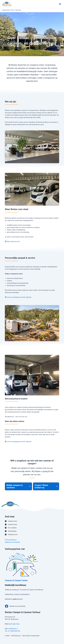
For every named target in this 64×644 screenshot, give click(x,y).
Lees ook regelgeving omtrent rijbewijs (19, 297)
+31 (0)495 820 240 (14, 631)
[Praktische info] (11, 535)
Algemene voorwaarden (12, 542)
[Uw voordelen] (11, 528)
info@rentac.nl (13, 629)
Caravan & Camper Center (16, 580)
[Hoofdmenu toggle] (60, 4)
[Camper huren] (11, 521)
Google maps (15, 624)
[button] (18, 486)
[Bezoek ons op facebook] (15, 606)
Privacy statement (11, 540)
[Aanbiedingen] (11, 531)
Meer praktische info (13, 242)
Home (12, 10)
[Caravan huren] (11, 524)
